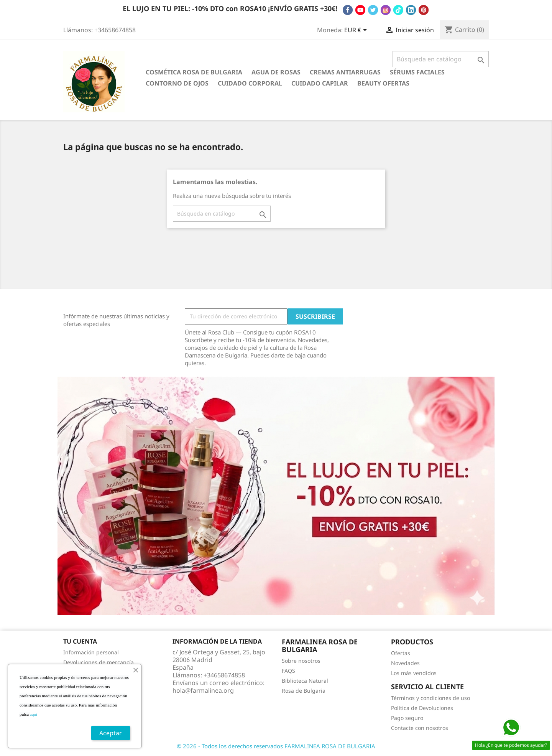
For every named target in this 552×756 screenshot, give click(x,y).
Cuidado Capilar (320, 83)
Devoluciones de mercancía (99, 662)
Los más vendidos (414, 673)
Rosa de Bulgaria (304, 691)
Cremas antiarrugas (345, 72)
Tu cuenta (80, 641)
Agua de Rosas (276, 72)
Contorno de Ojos (177, 83)
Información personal (91, 652)
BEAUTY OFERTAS (383, 83)
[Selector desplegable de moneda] (357, 31)
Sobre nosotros (301, 661)
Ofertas (401, 653)
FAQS (288, 671)
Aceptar (111, 733)
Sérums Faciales (417, 72)
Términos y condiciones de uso (430, 698)
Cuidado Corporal (250, 83)
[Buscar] (441, 59)
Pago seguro (407, 718)
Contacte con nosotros (420, 728)
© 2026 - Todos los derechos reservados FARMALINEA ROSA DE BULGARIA (276, 746)
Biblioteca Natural (305, 681)
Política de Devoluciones (422, 708)
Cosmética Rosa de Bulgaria (194, 72)
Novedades (405, 663)
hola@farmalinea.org (203, 690)
